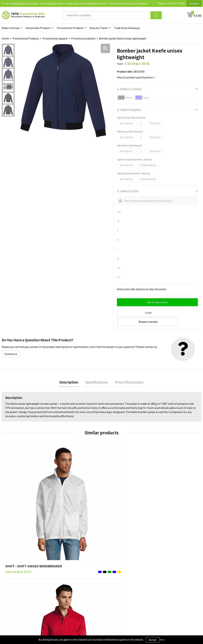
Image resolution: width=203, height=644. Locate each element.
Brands (110, 549)
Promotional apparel (55, 38)
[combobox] (107, 15)
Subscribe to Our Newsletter (122, 575)
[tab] (71, 373)
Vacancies (161, 554)
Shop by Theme (99, 28)
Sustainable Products (38, 28)
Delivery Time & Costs (69, 554)
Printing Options (66, 565)
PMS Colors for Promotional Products (79, 570)
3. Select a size (128, 191)
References (162, 559)
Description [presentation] (71, 373)
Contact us (11, 344)
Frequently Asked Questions (73, 549)
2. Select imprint (129, 110)
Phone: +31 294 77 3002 (171, 3)
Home (5, 38)
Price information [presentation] (127, 373)
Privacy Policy (114, 554)
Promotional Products (70, 28)
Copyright (112, 570)
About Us (160, 549)
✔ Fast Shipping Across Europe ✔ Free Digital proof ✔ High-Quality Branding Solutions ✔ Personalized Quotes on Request (75, 3)
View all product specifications (136, 77)
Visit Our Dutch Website (169, 565)
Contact (194, 3)
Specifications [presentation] (97, 373)
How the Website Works (70, 559)
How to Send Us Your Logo (71, 575)
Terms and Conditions (119, 565)
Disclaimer (112, 559)
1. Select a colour (129, 89)
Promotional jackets (83, 38)
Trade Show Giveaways (127, 28)
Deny (162, 640)
